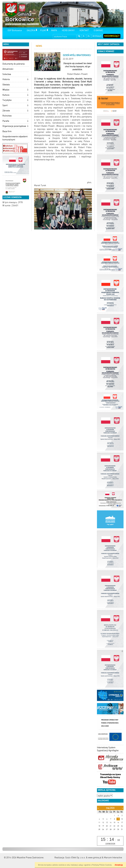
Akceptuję (119, 865)
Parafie (6, 121)
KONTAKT (84, 30)
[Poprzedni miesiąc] (98, 808)
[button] (36, 30)
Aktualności (8, 69)
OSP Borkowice (15, 30)
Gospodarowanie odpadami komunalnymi (15, 138)
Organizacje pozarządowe (14, 126)
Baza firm (7, 131)
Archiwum (97, 36)
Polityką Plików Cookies (102, 865)
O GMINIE (98, 30)
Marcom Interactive (113, 858)
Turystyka (7, 100)
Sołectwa (7, 74)
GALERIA (31, 30)
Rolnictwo (7, 116)
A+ (89, 36)
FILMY (43, 30)
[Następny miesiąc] (122, 808)
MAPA (54, 30)
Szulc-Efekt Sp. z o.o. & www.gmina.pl (83, 858)
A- (84, 36)
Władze (6, 90)
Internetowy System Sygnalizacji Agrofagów (108, 749)
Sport (5, 105)
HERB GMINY (68, 30)
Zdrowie (6, 111)
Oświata (6, 85)
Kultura (6, 95)
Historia (6, 79)
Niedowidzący (112, 36)
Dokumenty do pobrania (14, 64)
